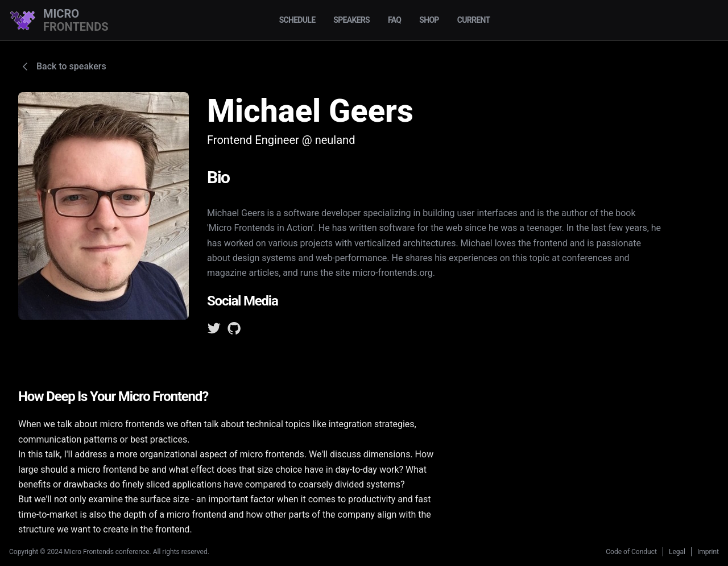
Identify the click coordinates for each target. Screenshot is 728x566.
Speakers (351, 20)
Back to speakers (62, 67)
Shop (429, 20)
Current (474, 20)
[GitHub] (234, 330)
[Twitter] (214, 330)
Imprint (708, 552)
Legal (677, 552)
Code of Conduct (631, 552)
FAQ (394, 20)
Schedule (297, 20)
